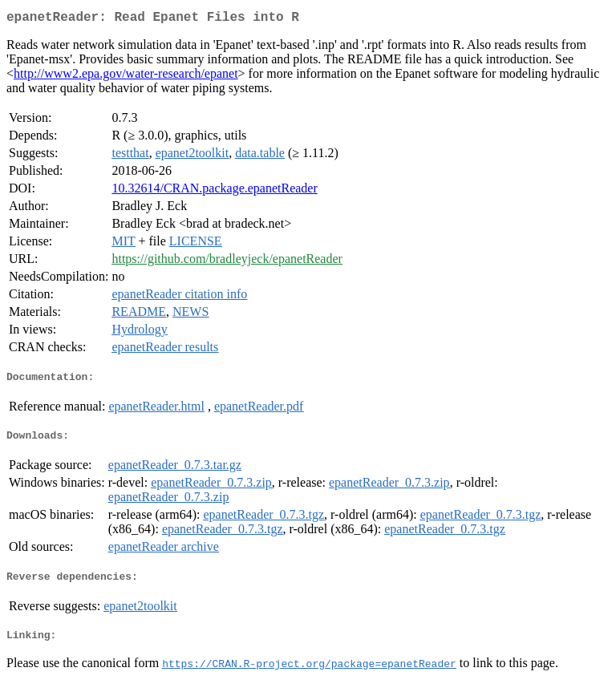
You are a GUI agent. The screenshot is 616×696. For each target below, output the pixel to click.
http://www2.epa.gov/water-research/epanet (126, 77)
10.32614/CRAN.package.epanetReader (214, 191)
